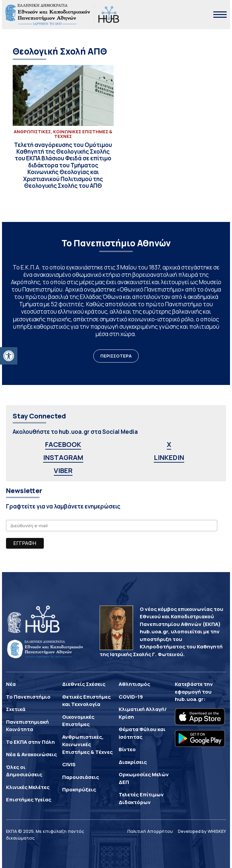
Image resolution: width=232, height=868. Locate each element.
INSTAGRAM (63, 457)
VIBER (63, 470)
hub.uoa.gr (189, 699)
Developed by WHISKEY (202, 831)
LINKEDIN (169, 457)
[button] (9, 356)
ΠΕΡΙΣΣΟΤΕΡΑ (116, 356)
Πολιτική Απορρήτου (150, 831)
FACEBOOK (63, 444)
